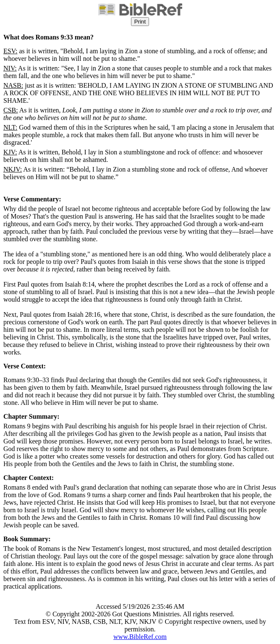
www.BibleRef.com (140, 637)
